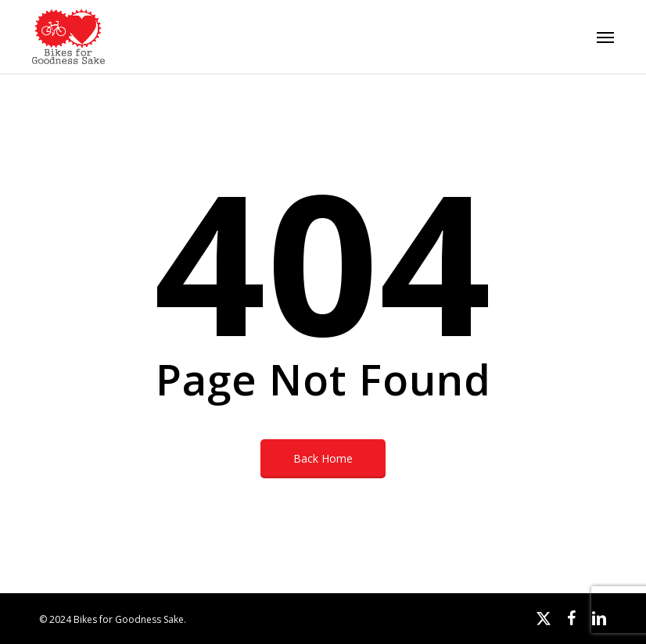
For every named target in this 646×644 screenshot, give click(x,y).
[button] (605, 37)
